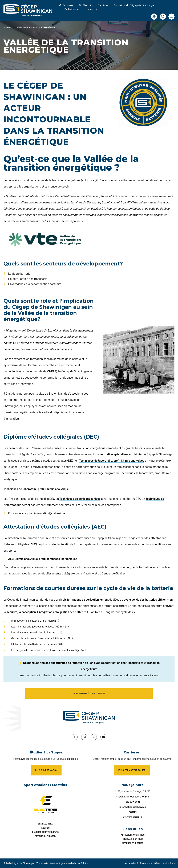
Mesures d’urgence (133, 843)
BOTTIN (133, 812)
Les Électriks (45, 824)
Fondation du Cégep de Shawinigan (134, 5)
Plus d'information (46, 770)
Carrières (103, 5)
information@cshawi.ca (50, 513)
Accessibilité (132, 863)
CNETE (52, 371)
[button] (171, 17)
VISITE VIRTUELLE (133, 817)
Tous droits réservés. (47, 863)
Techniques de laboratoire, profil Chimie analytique (112, 461)
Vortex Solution (81, 863)
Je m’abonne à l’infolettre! (89, 693)
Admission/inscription (133, 835)
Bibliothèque (72, 9)
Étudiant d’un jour (133, 839)
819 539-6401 (133, 802)
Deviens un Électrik (45, 836)
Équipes (45, 828)
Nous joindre (92, 9)
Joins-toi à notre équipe (132, 770)
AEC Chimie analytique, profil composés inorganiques (43, 559)
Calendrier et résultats (45, 832)
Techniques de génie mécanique (80, 499)
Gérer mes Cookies (164, 863)
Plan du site (146, 863)
